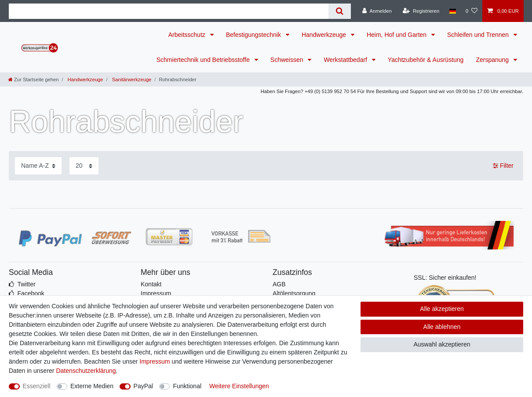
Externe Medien (92, 386)
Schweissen (288, 60)
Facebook (31, 293)
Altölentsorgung (294, 293)
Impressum (156, 293)
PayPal (143, 386)
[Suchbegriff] (169, 11)
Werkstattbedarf (346, 60)
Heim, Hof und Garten (397, 35)
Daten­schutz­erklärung (86, 371)
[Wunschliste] (472, 11)
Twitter (26, 284)
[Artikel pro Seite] (84, 166)
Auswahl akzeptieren (442, 344)
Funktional (187, 386)
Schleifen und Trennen (479, 35)
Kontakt (151, 284)
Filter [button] (503, 166)
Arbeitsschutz (188, 35)
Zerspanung (493, 60)
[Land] (452, 11)
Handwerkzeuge (325, 35)
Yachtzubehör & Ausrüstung (426, 60)
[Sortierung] (38, 166)
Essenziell (37, 386)
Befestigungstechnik (254, 35)
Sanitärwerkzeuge (131, 79)
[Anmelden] (377, 11)
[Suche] (340, 11)
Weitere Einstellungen (239, 386)
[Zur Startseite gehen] (33, 79)
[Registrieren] (421, 11)
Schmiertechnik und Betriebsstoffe (204, 60)
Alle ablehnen (442, 327)
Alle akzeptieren (442, 309)
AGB (279, 284)
